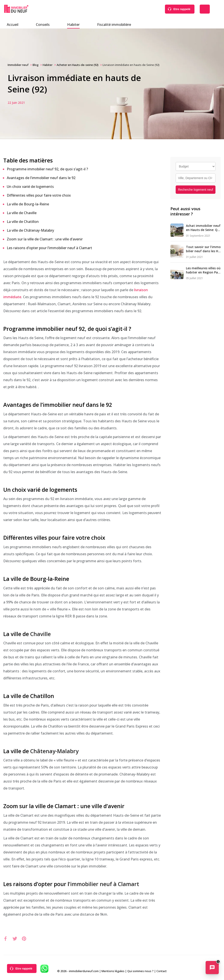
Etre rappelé (182, 9)
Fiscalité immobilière (114, 25)
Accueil (13, 25)
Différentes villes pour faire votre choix (39, 195)
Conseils (43, 25)
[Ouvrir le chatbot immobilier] (212, 968)
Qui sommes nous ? (140, 971)
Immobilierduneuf (16, 9)
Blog (36, 65)
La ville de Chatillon (23, 222)
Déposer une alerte (205, 9)
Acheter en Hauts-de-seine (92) (78, 65)
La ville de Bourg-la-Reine (28, 204)
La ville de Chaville (22, 213)
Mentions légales (113, 971)
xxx (6, 938)
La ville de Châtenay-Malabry (30, 230)
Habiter (73, 25)
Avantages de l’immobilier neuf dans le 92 (41, 178)
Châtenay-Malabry (54, 751)
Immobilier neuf (18, 65)
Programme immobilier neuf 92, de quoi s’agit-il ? (47, 169)
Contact (162, 971)
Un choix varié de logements (30, 187)
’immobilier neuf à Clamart (104, 884)
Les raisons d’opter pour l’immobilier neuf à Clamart (49, 248)
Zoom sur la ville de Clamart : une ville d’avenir (45, 239)
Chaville (40, 634)
